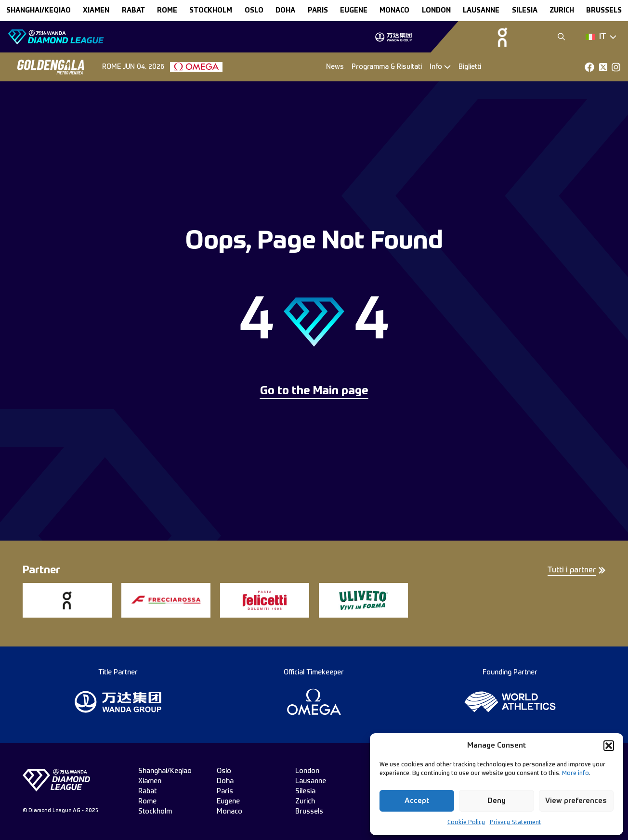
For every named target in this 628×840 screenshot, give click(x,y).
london (436, 11)
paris (318, 11)
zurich (562, 11)
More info (576, 774)
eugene (354, 11)
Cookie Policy (466, 823)
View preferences (576, 801)
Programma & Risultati (387, 67)
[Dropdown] (601, 37)
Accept (417, 801)
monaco (394, 11)
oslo (254, 11)
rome (167, 11)
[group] (393, 37)
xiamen (96, 11)
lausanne (481, 11)
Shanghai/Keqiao (39, 11)
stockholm (211, 11)
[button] (609, 746)
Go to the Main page (314, 391)
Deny (497, 801)
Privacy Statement (516, 823)
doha (285, 11)
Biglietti (470, 67)
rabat (133, 11)
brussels (604, 11)
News (335, 67)
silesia (525, 11)
